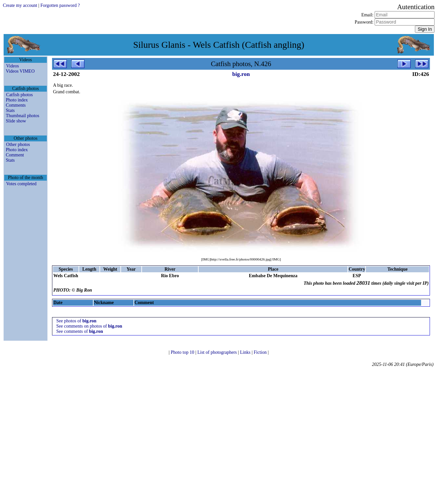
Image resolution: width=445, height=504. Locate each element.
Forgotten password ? (60, 5)
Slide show (16, 121)
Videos (13, 66)
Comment (15, 155)
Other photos (18, 144)
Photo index (17, 100)
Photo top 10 (183, 352)
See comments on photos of (89, 326)
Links (246, 352)
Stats (10, 110)
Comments (16, 105)
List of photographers (218, 352)
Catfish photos (19, 95)
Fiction (261, 352)
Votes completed (21, 184)
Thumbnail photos (23, 116)
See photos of (76, 321)
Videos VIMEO (20, 71)
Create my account (20, 5)
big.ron (241, 74)
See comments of (80, 331)
